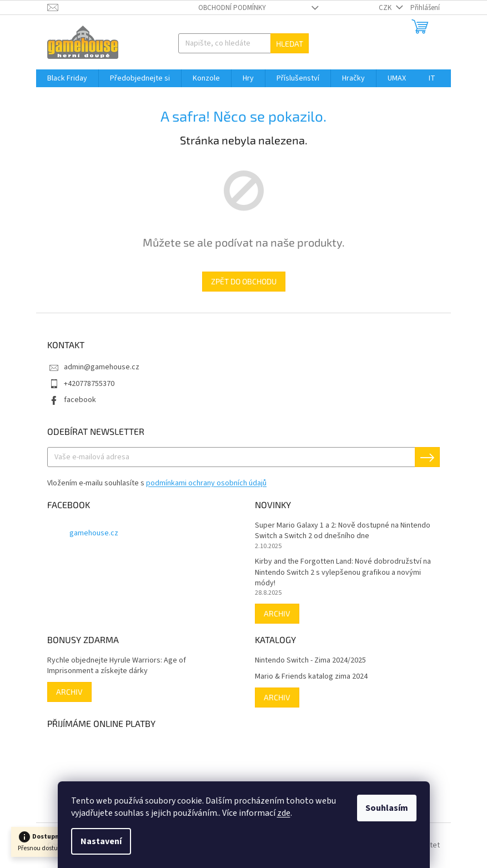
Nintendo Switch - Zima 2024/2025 (310, 661)
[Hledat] (244, 43)
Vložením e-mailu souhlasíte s (157, 483)
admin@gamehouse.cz (102, 367)
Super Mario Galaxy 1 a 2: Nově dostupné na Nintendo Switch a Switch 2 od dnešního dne (343, 531)
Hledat (290, 44)
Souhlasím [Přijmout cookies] (387, 808)
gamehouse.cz (94, 533)
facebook (80, 400)
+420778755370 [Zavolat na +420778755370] (89, 384)
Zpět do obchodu (244, 281)
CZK (386, 8)
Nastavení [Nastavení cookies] (101, 841)
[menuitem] (67, 78)
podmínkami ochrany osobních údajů (206, 483)
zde (284, 813)
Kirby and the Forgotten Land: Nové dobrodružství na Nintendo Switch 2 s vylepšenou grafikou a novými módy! (343, 573)
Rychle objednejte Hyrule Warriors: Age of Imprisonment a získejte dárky (117, 666)
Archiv (277, 613)
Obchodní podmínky (232, 8)
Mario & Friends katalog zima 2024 (311, 677)
